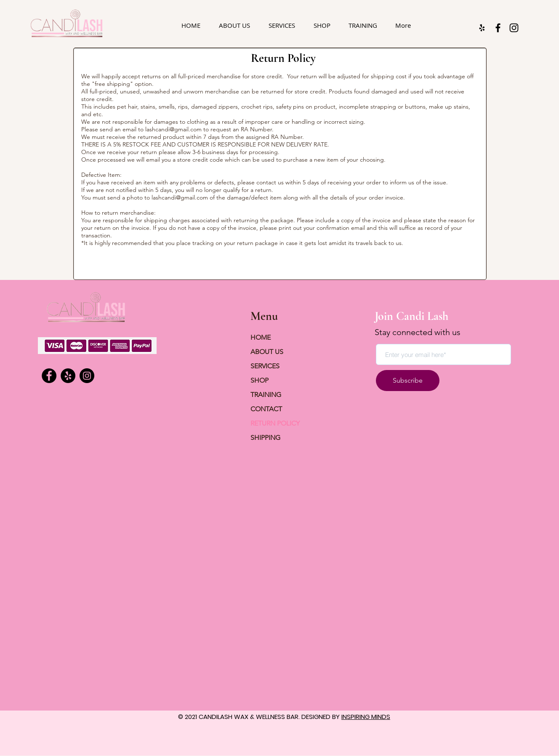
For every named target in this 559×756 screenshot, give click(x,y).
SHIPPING (265, 438)
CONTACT (266, 409)
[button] (282, 25)
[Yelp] (68, 376)
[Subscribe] (408, 381)
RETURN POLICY (275, 423)
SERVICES (265, 366)
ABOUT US (267, 352)
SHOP (260, 380)
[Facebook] (498, 28)
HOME (261, 337)
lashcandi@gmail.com (173, 129)
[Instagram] (514, 28)
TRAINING (266, 395)
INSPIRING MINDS (366, 717)
